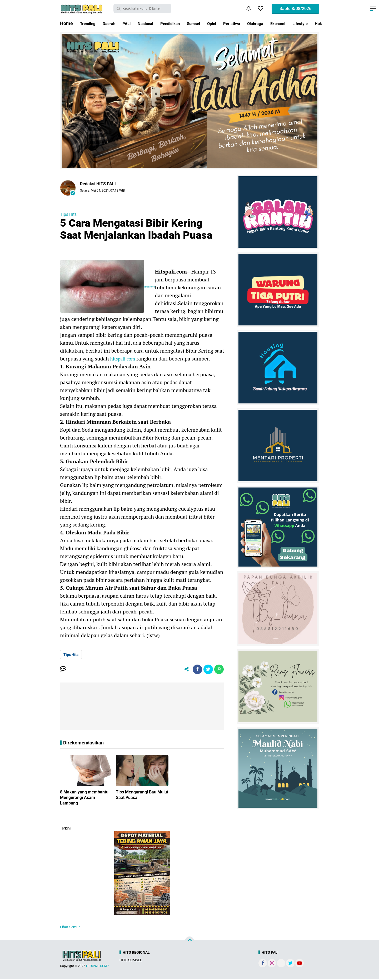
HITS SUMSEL (131, 961)
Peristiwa (255, 23)
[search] (142, 8)
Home (66, 23)
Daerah (114, 23)
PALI (134, 23)
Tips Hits (68, 214)
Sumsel (211, 23)
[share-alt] (183, 670)
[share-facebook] (195, 670)
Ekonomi (308, 23)
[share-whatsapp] (218, 670)
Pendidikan (184, 23)
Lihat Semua (70, 928)
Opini (232, 23)
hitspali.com (125, 359)
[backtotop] (189, 942)
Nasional (155, 23)
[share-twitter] (207, 670)
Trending (89, 23)
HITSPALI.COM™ (98, 967)
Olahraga (282, 23)
